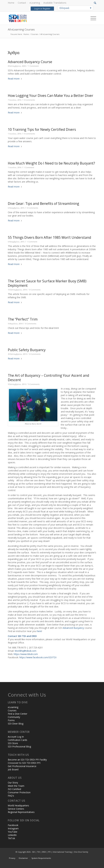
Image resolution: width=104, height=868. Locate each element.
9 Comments (34, 384)
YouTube (13, 832)
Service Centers (16, 809)
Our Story (13, 783)
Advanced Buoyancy (73, 628)
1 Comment (33, 66)
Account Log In (16, 737)
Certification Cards (18, 740)
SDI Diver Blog (16, 724)
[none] (75, 8)
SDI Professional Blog (19, 746)
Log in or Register (42, 9)
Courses (12, 710)
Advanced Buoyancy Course (30, 62)
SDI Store (13, 743)
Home (11, 3)
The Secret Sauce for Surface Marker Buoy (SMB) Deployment (47, 283)
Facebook (13, 825)
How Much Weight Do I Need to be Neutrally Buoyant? (51, 163)
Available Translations (55, 3)
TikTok (11, 838)
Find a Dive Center (18, 714)
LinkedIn (12, 835)
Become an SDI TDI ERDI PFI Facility (27, 760)
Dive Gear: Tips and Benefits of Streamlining (43, 204)
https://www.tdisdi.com (26, 654)
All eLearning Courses (21, 29)
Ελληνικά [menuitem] (64, 8)
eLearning (35, 3)
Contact (22, 3)
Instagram (13, 828)
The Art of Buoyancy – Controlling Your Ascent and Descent (48, 378)
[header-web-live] (43, 18)
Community (14, 717)
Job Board (13, 769)
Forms (11, 720)
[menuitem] (12, 3)
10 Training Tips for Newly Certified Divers (42, 129)
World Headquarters (18, 805)
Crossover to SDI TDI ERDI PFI (24, 763)
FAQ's (11, 796)
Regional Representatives (21, 812)
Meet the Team (16, 786)
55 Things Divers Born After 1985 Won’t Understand (49, 237)
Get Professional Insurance (22, 766)
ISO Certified (14, 789)
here (39, 631)
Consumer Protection (19, 792)
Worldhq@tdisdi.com (26, 651)
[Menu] (92, 18)
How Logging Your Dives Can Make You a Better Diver (51, 96)
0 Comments (29, 100)
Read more (15, 79)
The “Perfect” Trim (23, 319)
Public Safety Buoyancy (27, 350)
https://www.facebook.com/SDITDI (38, 657)
